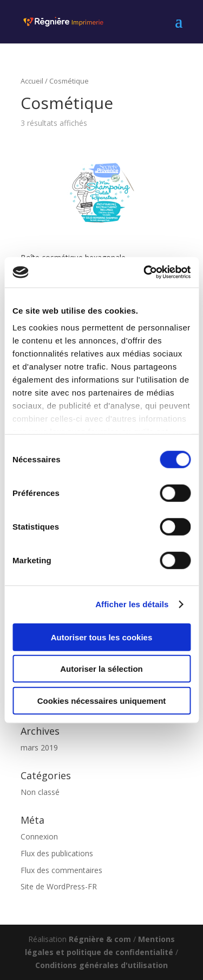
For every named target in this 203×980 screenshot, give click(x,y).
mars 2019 (39, 747)
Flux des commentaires (61, 870)
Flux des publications (57, 853)
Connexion (39, 836)
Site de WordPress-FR (59, 886)
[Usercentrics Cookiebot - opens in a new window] (145, 272)
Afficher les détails (132, 604)
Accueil (32, 81)
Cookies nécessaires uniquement (102, 700)
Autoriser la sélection (101, 669)
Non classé (40, 792)
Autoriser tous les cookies (102, 637)
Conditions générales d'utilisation (101, 965)
